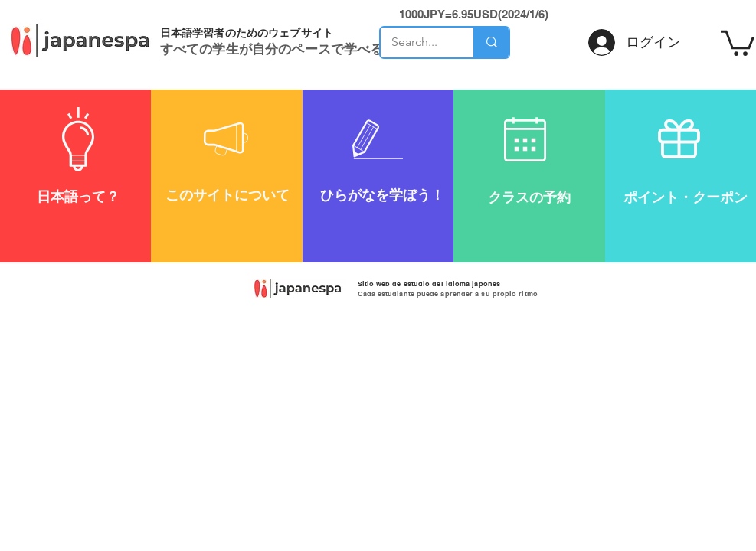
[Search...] (416, 42)
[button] (738, 42)
